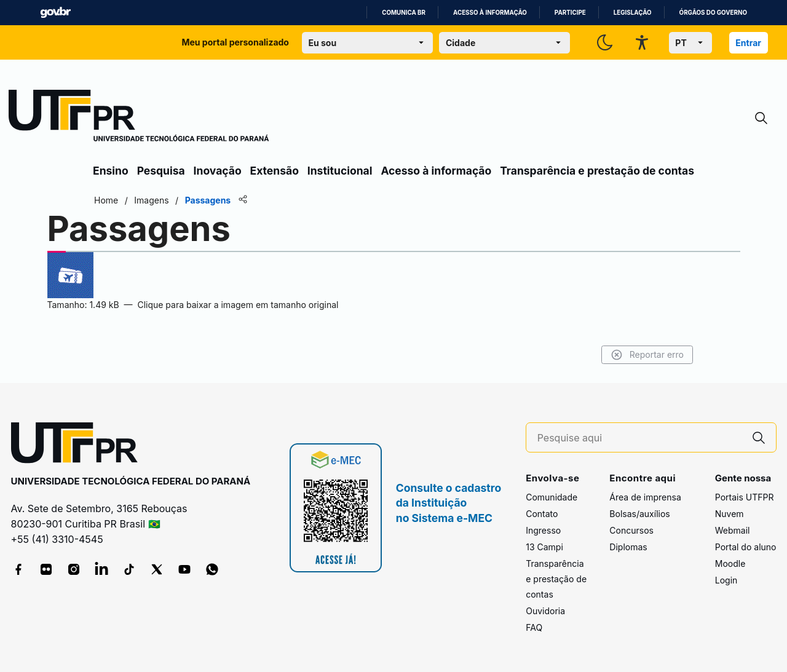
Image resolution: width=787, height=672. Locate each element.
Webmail (733, 530)
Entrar (748, 43)
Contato (542, 514)
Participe (570, 13)
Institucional (340, 171)
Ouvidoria (545, 611)
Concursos (631, 530)
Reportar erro (647, 355)
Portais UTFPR (745, 497)
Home (106, 200)
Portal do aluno (746, 547)
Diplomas (628, 547)
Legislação (633, 13)
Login (726, 580)
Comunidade (552, 497)
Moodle (730, 563)
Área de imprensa (645, 497)
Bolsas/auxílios (639, 514)
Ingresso (543, 530)
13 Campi (544, 547)
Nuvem (730, 514)
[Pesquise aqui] (639, 438)
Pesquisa (161, 171)
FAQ (534, 627)
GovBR (55, 13)
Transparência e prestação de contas (597, 171)
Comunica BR (404, 13)
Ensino (111, 171)
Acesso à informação (490, 13)
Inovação (218, 171)
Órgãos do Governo (713, 13)
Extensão (275, 171)
